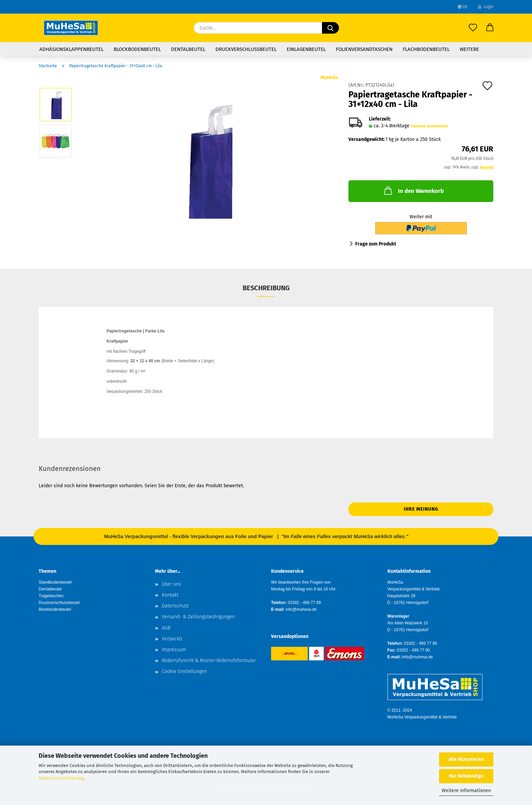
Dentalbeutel (188, 49)
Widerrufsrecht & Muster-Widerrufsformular (209, 661)
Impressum (174, 650)
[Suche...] (330, 28)
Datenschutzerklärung (61, 778)
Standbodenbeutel (55, 582)
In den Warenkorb (413, 190)
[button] (490, 28)
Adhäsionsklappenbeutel (71, 49)
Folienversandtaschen (364, 49)
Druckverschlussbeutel (246, 49)
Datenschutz (175, 606)
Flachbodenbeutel (426, 49)
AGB (166, 628)
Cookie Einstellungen (184, 671)
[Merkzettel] (473, 28)
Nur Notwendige (466, 776)
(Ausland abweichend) (430, 126)
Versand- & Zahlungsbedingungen (198, 617)
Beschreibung (266, 288)
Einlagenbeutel (306, 49)
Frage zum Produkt (376, 244)
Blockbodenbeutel (137, 49)
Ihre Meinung (421, 509)
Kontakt (170, 595)
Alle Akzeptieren (466, 759)
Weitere (469, 49)
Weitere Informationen (466, 791)
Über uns (172, 584)
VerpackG (172, 639)
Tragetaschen (51, 596)
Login (486, 7)
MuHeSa (329, 78)
